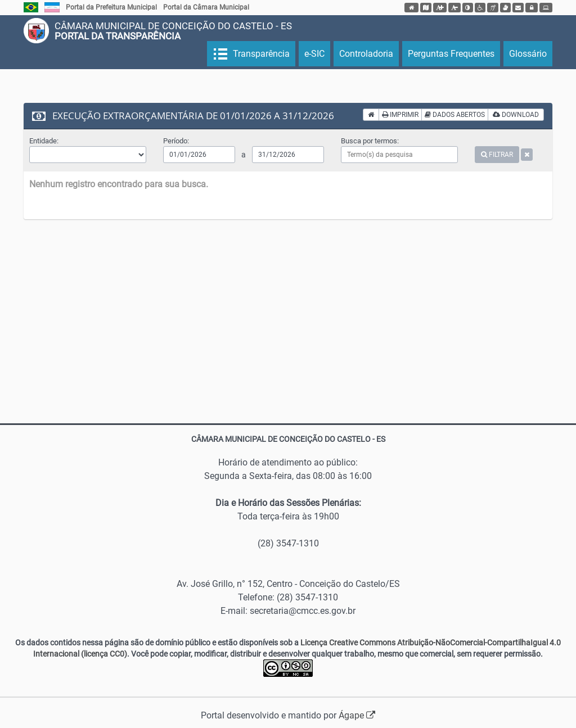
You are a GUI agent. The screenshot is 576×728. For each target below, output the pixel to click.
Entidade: (44, 141)
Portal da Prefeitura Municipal (111, 7)
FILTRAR (497, 155)
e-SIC (314, 54)
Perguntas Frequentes (451, 54)
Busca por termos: (370, 141)
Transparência (260, 54)
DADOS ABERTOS (455, 115)
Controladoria (366, 54)
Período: (176, 141)
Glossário (528, 54)
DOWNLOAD (516, 115)
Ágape (357, 715)
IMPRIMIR (400, 115)
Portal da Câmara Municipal (206, 7)
